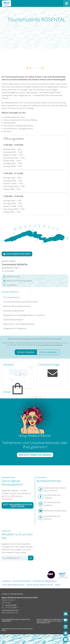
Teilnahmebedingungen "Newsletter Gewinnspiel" (16, 620)
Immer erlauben (26, 352)
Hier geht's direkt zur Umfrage (35, 455)
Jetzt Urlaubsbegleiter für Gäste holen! (18, 505)
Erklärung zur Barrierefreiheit (45, 581)
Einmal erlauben (48, 352)
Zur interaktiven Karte (17, 254)
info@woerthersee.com (10, 610)
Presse (58, 585)
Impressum (6, 581)
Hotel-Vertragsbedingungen (13, 585)
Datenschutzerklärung (22, 581)
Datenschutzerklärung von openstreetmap (50, 345)
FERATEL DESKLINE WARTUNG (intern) (40, 585)
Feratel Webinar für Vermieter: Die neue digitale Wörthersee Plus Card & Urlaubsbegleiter (52, 621)
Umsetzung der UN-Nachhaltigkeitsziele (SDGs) (17, 630)
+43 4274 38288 (11, 605)
